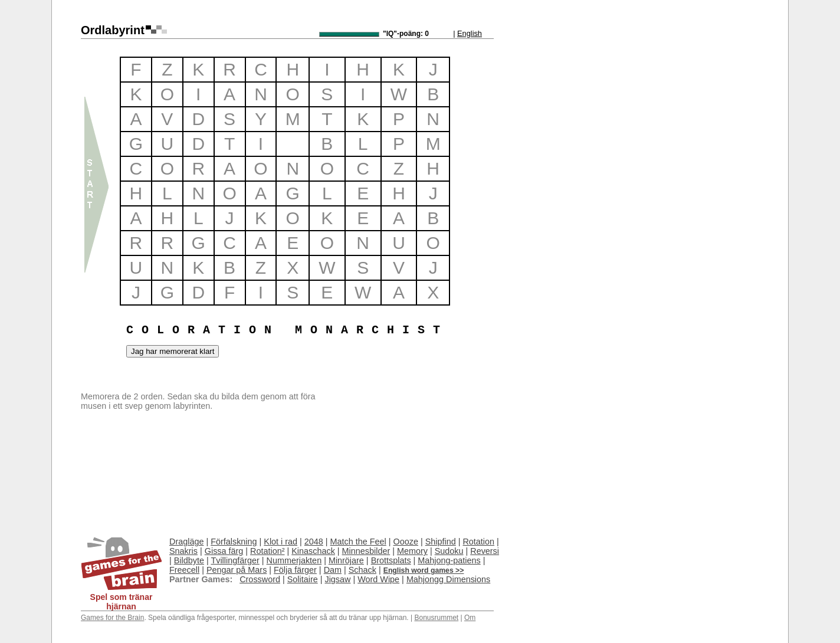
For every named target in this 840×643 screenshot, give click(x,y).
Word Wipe (378, 579)
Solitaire (303, 579)
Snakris (183, 551)
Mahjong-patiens (449, 560)
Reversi (485, 551)
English (470, 33)
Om (470, 618)
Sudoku (449, 551)
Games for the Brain (112, 618)
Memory (412, 551)
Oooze (406, 542)
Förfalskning (234, 542)
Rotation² (267, 551)
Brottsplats (391, 560)
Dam (333, 570)
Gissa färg (224, 551)
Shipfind (441, 542)
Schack (362, 570)
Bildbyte (189, 560)
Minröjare (346, 560)
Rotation (478, 542)
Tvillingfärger (235, 560)
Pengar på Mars (237, 570)
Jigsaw (337, 579)
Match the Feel (358, 542)
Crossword (260, 579)
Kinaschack (313, 551)
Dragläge (186, 542)
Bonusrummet (436, 618)
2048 (314, 542)
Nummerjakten (294, 560)
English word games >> (424, 570)
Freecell (184, 570)
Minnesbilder (366, 551)
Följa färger (295, 570)
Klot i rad (280, 542)
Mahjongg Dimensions (448, 579)
